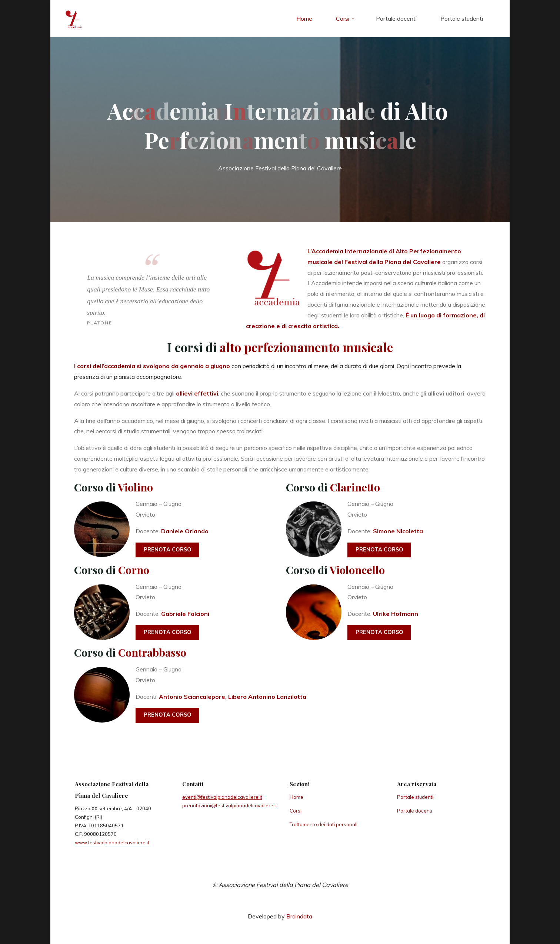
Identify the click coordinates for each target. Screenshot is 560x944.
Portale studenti (415, 797)
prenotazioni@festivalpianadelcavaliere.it (230, 805)
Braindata (299, 916)
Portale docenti (415, 811)
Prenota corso (168, 550)
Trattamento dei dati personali (324, 824)
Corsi (296, 811)
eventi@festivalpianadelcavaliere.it (222, 797)
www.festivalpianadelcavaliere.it (112, 843)
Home (296, 797)
